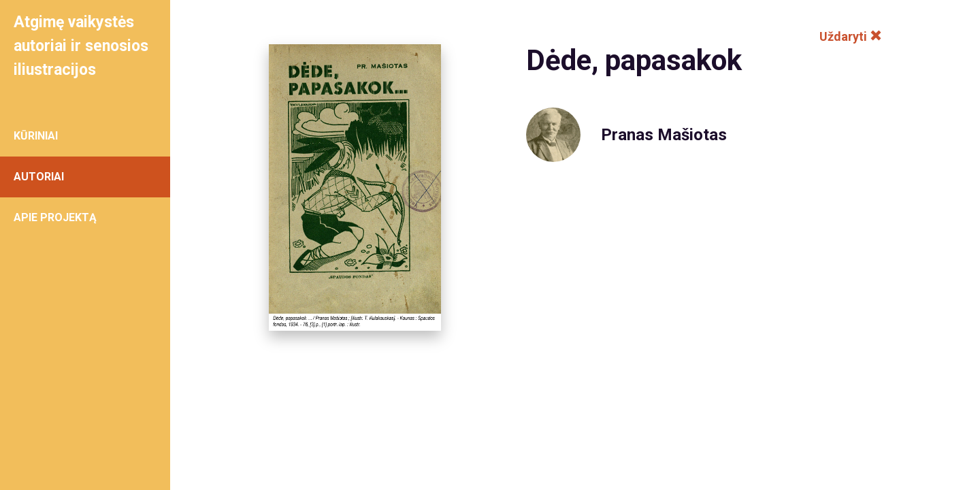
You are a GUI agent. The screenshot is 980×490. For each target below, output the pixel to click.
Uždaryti (851, 36)
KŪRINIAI (36, 136)
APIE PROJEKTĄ (55, 217)
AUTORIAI (39, 177)
